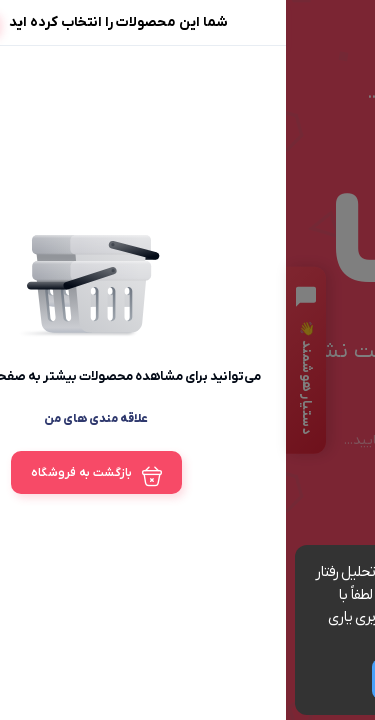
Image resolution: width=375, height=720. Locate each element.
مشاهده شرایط (232, 640)
